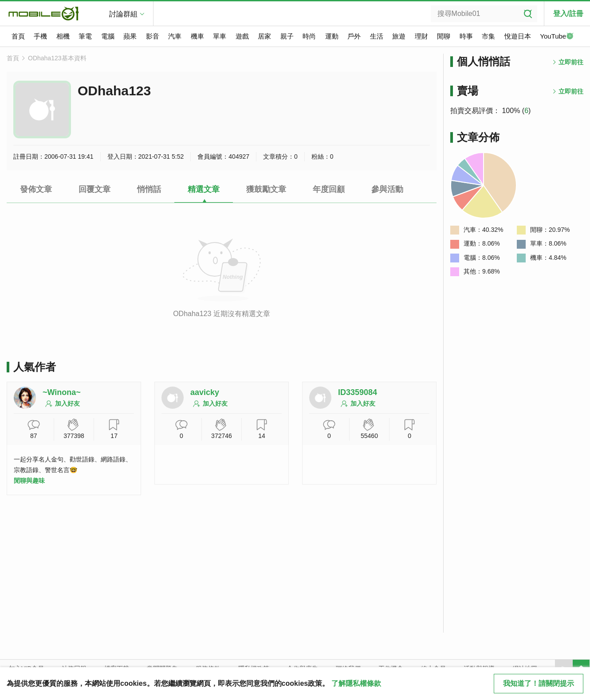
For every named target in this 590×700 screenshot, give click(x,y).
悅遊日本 (518, 36)
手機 (40, 36)
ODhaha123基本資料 (57, 58)
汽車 (175, 36)
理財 (421, 36)
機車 (197, 36)
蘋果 (130, 36)
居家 (264, 36)
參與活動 (387, 189)
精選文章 (204, 189)
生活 (377, 36)
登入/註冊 (568, 14)
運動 (332, 36)
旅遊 (399, 36)
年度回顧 (329, 189)
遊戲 (242, 36)
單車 (220, 36)
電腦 (108, 36)
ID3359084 (358, 392)
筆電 (85, 36)
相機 (63, 36)
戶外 (354, 36)
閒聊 (444, 36)
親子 (287, 36)
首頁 (18, 36)
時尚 (309, 36)
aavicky (205, 392)
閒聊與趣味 (29, 481)
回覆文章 (94, 189)
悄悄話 (149, 189)
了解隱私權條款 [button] (356, 683)
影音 (153, 36)
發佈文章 (36, 189)
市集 (488, 36)
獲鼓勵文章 (266, 189)
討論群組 (123, 14)
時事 (466, 36)
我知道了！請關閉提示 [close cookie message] (539, 683)
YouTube (557, 37)
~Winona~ (62, 392)
